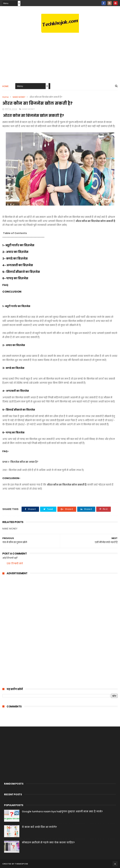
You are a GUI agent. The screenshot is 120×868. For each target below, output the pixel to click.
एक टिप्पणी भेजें (15, 564)
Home (5, 86)
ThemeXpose (21, 864)
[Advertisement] (60, 53)
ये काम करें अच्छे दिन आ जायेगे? (39, 827)
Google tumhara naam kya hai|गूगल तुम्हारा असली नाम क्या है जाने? (62, 811)
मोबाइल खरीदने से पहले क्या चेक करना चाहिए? (48, 842)
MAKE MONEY (19, 97)
